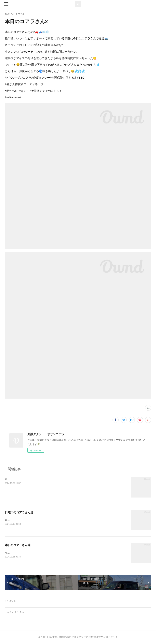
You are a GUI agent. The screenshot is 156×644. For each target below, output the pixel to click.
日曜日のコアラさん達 (19, 512)
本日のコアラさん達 (18, 545)
